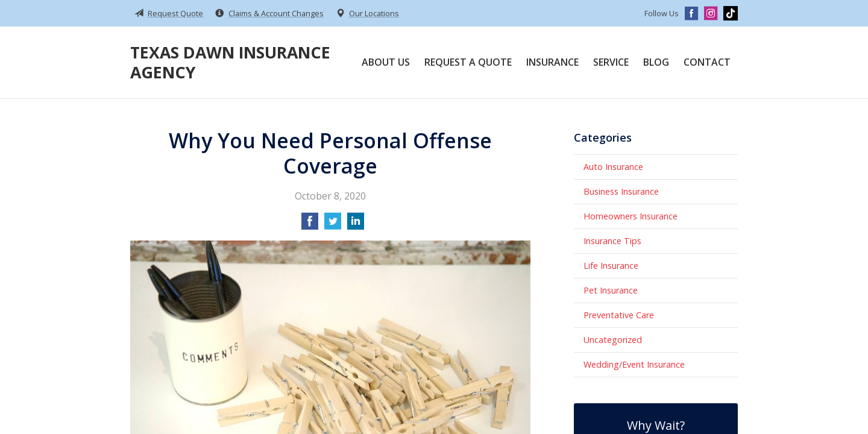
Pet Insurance (611, 290)
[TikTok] (731, 13)
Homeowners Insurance (631, 216)
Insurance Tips (612, 241)
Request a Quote (468, 62)
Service (611, 62)
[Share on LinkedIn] (356, 225)
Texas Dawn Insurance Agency (230, 62)
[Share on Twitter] (333, 225)
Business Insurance (621, 191)
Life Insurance (611, 266)
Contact (707, 62)
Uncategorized (613, 340)
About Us (386, 62)
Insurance (552, 62)
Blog (656, 62)
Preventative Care (619, 315)
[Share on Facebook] (310, 225)
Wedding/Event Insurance (634, 364)
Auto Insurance (613, 167)
